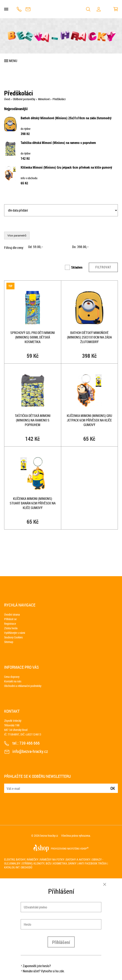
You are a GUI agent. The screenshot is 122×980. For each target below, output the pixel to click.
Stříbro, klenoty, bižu (37, 863)
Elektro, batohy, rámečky (21, 859)
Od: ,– (36, 247)
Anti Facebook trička (93, 863)
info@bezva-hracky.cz (28, 9)
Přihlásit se (10, 619)
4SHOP (84, 849)
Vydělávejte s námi (15, 633)
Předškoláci (59, 99)
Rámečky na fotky (52, 859)
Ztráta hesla (11, 628)
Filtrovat (103, 267)
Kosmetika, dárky (65, 863)
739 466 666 (19, 9)
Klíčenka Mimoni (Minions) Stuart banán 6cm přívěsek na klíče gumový (33, 503)
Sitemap (9, 642)
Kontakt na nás (13, 681)
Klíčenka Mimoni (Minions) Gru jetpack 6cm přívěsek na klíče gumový (66, 167)
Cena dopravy (12, 677)
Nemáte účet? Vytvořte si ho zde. (44, 971)
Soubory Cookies (13, 637)
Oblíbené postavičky (24, 99)
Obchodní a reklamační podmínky (23, 686)
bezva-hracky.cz (49, 836)
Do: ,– (80, 247)
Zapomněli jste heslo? (37, 966)
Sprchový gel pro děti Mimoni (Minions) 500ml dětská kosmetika (33, 337)
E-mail (8, 786)
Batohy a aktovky (78, 859)
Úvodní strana (12, 614)
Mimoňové (44, 99)
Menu (13, 61)
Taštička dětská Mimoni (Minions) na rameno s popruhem (58, 143)
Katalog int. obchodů (18, 867)
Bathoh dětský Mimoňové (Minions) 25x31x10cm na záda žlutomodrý (66, 118)
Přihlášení (61, 942)
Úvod (7, 99)
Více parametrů (17, 236)
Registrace (10, 624)
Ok (113, 788)
